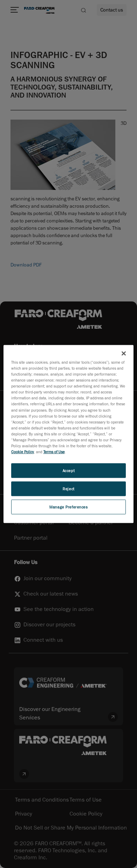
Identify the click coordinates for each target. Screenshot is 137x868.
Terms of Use (54, 452)
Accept (68, 471)
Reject (68, 489)
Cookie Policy (23, 452)
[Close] (124, 354)
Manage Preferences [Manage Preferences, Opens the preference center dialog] (68, 507)
